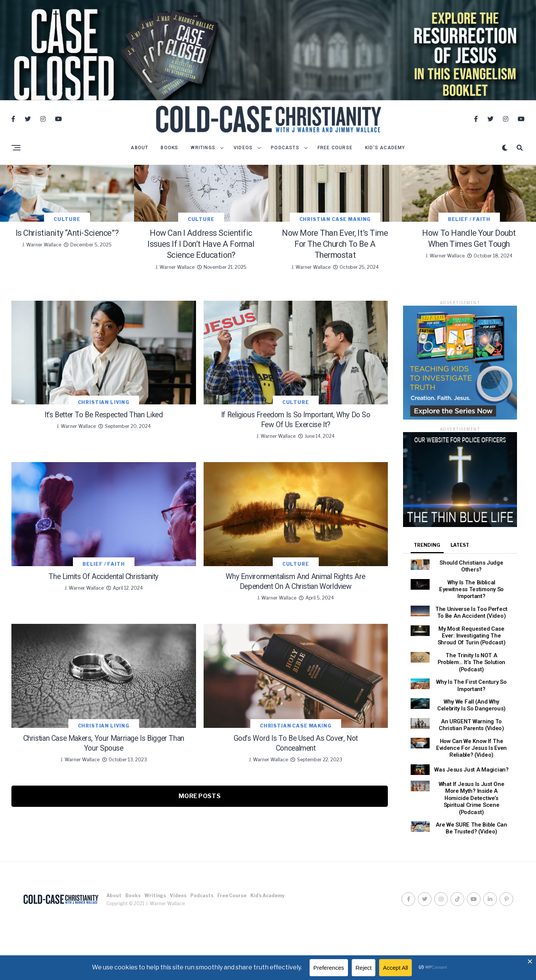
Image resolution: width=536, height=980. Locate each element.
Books (169, 156)
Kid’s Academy (385, 156)
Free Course (335, 156)
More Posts (200, 924)
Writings (203, 156)
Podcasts (285, 156)
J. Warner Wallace (42, 344)
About (139, 156)
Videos (243, 156)
